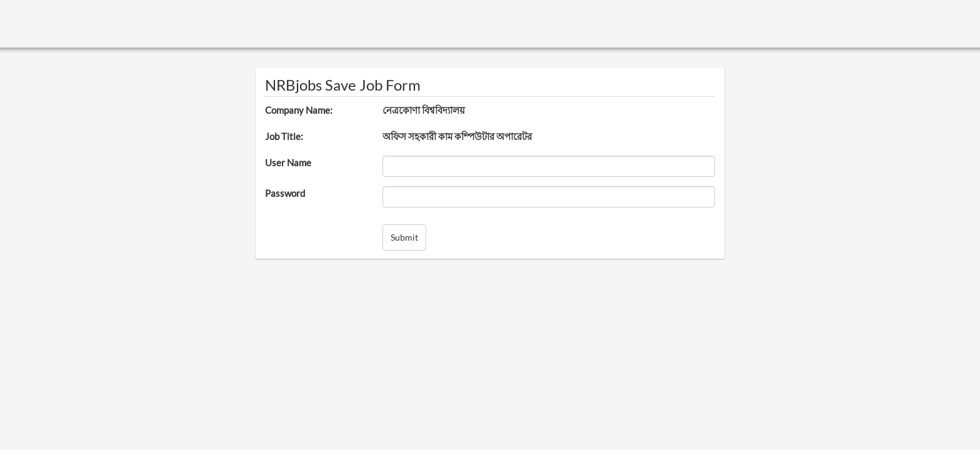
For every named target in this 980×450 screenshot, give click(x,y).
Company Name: (299, 110)
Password (285, 193)
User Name (288, 162)
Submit (404, 237)
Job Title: (284, 136)
